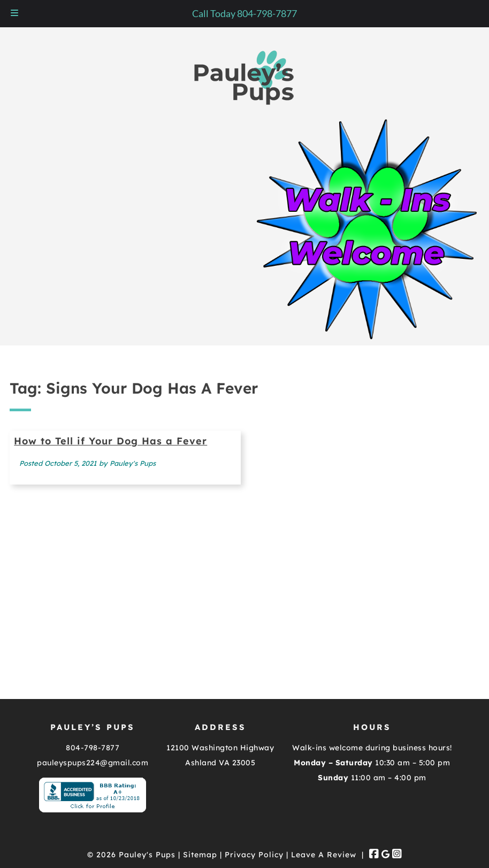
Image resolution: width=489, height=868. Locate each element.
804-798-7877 (93, 748)
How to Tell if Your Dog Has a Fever (110, 441)
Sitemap (200, 855)
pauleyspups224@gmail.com (93, 763)
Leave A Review (324, 855)
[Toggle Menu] (14, 14)
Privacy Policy (254, 855)
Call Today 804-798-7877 (244, 13)
